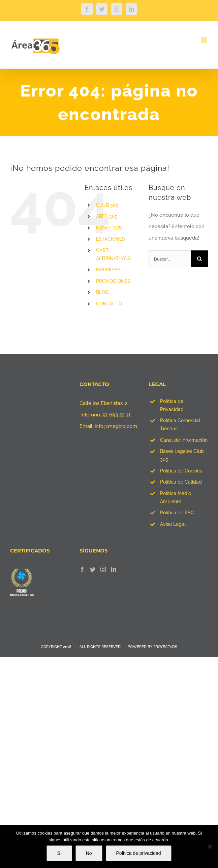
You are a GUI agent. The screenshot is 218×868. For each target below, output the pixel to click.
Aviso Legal (173, 524)
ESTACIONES (111, 239)
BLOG (102, 292)
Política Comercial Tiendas (180, 425)
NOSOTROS (109, 228)
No (89, 853)
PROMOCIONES (113, 281)
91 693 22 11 (117, 415)
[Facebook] (82, 569)
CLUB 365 (107, 205)
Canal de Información (184, 440)
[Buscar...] (170, 259)
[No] (210, 846)
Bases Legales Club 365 (182, 455)
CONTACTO (109, 304)
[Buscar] (199, 259)
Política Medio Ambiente (176, 497)
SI (59, 853)
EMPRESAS (108, 270)
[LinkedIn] (114, 569)
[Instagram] (103, 569)
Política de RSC (177, 513)
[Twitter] (93, 569)
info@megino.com (116, 426)
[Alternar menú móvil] (204, 40)
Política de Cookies (181, 471)
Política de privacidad (139, 853)
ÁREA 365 (107, 216)
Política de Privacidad (172, 405)
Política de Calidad (181, 482)
